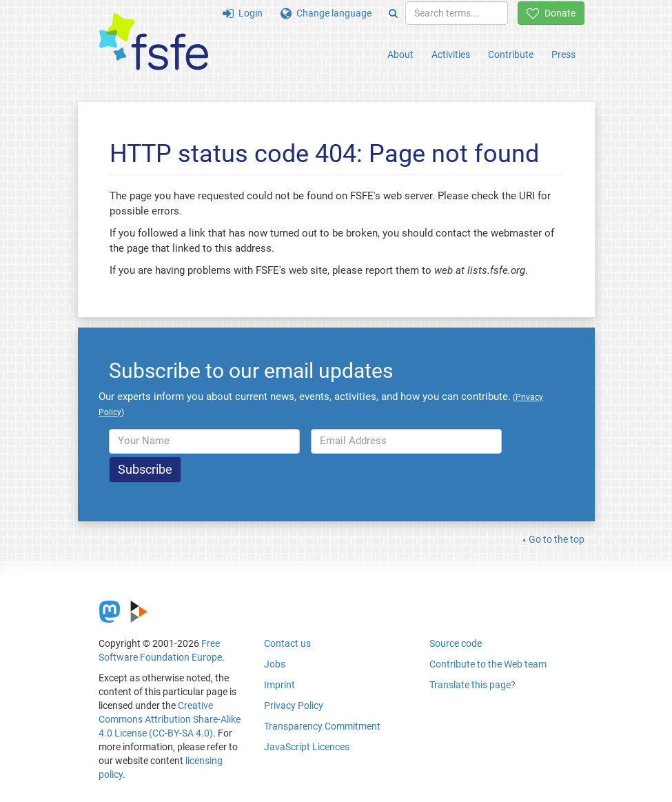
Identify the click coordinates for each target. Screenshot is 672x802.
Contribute (511, 54)
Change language (326, 13)
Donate (551, 13)
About (400, 54)
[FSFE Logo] (154, 42)
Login (243, 13)
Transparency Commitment (322, 726)
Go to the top (557, 539)
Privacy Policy (294, 705)
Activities (451, 54)
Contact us (287, 643)
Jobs (275, 664)
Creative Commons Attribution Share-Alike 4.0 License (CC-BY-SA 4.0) (170, 719)
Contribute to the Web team (488, 664)
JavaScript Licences (307, 747)
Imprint (279, 685)
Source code (456, 643)
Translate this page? (472, 685)
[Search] (393, 13)
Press (563, 54)
